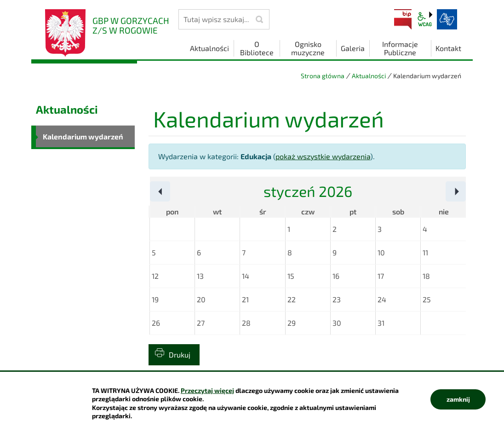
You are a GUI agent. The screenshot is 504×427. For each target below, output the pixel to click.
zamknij (458, 399)
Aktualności (369, 76)
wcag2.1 (425, 19)
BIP (403, 19)
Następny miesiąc (466, 192)
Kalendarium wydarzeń (83, 136)
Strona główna (323, 76)
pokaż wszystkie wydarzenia (323, 156)
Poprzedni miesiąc (170, 192)
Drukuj (180, 355)
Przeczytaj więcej (207, 390)
